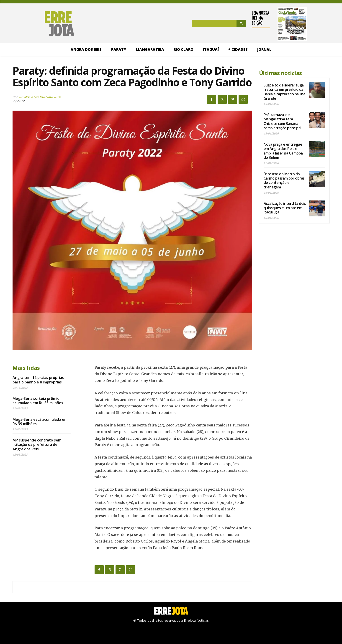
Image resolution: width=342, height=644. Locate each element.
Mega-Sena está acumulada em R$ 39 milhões (40, 422)
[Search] (241, 23)
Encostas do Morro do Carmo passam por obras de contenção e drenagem (284, 180)
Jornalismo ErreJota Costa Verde (40, 97)
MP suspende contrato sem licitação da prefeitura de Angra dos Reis (37, 444)
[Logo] (40, 24)
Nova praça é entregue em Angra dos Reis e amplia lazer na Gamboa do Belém (283, 151)
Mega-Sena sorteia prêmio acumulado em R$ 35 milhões (38, 401)
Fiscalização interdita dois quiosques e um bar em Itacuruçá (285, 208)
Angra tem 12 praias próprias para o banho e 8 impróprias (38, 380)
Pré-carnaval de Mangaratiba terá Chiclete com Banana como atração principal (282, 121)
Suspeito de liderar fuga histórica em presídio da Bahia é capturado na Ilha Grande (284, 92)
